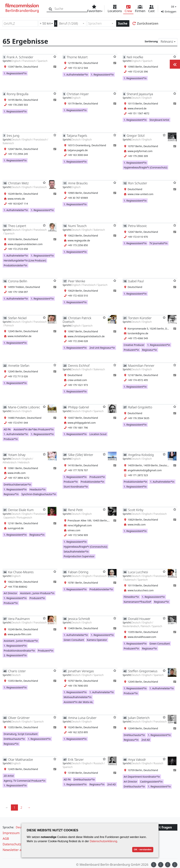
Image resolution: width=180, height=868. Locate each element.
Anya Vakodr (137, 759)
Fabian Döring (78, 572)
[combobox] (72, 23)
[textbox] (100, 23)
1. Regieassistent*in (15, 73)
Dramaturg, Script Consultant (21, 734)
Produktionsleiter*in (15, 265)
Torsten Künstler (140, 318)
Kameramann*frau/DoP (137, 602)
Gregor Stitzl (136, 136)
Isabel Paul (136, 281)
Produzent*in (131, 350)
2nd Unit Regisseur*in (102, 348)
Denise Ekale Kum (21, 510)
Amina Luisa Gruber (82, 718)
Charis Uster (17, 671)
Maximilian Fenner (141, 366)
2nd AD (146, 740)
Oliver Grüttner (19, 718)
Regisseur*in (150, 350)
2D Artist (9, 776)
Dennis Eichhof (79, 366)
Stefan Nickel (17, 318)
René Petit (75, 510)
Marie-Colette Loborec (24, 407)
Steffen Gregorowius (143, 671)
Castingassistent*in (151, 782)
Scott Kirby (136, 510)
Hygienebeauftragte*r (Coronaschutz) (146, 167)
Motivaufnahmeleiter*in (78, 697)
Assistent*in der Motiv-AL (78, 702)
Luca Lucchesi (138, 572)
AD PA (7, 429)
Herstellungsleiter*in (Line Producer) (25, 260)
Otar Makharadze (20, 759)
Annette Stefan (19, 366)
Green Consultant (74, 640)
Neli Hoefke (135, 57)
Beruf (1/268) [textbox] (69, 23)
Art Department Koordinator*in (142, 777)
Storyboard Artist (159, 120)
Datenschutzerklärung (103, 841)
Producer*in (11, 439)
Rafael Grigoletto (140, 407)
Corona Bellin (18, 281)
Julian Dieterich (139, 718)
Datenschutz (12, 844)
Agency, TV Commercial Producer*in (25, 781)
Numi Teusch (77, 226)
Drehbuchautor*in (14, 739)
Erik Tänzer (76, 759)
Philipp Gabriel (78, 407)
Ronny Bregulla (17, 94)
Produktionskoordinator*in (19, 651)
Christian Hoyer (78, 94)
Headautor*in (38, 489)
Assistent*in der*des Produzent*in (34, 429)
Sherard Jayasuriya (140, 94)
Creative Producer (134, 345)
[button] (173, 7)
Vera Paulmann (19, 619)
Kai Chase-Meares (21, 572)
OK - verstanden (143, 849)
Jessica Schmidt (79, 619)
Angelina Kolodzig (141, 455)
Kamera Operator (97, 640)
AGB (6, 839)
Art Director (10, 593)
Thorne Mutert (77, 57)
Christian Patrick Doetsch (77, 320)
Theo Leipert (17, 226)
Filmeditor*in (131, 597)
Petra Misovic (138, 226)
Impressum (11, 833)
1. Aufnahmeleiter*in (76, 75)
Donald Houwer (139, 619)
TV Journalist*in (159, 243)
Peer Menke (77, 281)
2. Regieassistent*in (15, 655)
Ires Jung (13, 136)
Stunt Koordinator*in (76, 487)
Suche (123, 23)
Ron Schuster (138, 183)
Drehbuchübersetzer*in (17, 484)
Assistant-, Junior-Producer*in (37, 593)
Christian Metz (18, 183)
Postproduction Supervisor (79, 556)
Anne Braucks (78, 183)
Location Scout (98, 434)
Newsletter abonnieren (20, 850)
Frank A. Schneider (20, 57)
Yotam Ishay (17, 455)
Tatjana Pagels (77, 136)
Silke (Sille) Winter (81, 455)
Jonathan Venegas (81, 671)
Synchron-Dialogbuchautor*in (39, 494)
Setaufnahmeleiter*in (76, 552)
